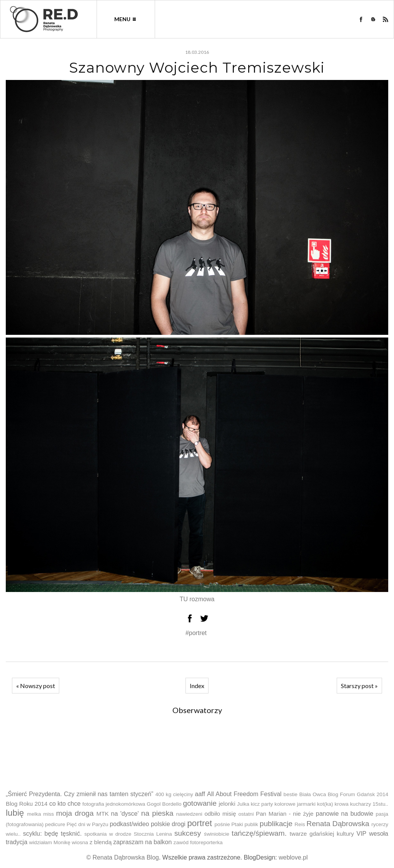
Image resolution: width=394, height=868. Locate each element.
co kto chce (65, 804)
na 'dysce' (125, 814)
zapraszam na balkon (142, 842)
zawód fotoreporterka (198, 842)
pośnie (222, 824)
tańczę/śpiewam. (259, 833)
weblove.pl (293, 857)
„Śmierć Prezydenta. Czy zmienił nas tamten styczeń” (79, 794)
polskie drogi (168, 824)
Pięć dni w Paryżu (87, 824)
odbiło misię (220, 814)
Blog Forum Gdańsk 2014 (358, 794)
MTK (103, 814)
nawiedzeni (189, 814)
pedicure (55, 824)
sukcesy (188, 833)
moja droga (75, 813)
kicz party (262, 804)
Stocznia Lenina (153, 834)
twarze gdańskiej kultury (322, 834)
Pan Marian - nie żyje (285, 814)
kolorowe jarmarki (295, 804)
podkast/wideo (129, 824)
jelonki (227, 804)
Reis (300, 824)
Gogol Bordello (164, 804)
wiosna (80, 842)
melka (34, 814)
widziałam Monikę (49, 842)
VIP (361, 834)
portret (200, 823)
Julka (243, 804)
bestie (290, 794)
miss (48, 814)
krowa (342, 804)
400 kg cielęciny (174, 794)
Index (197, 686)
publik (251, 824)
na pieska (157, 813)
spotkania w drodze (108, 834)
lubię (15, 813)
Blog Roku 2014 (27, 804)
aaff (200, 794)
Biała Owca (313, 794)
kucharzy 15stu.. (369, 804)
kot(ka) (325, 804)
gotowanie (200, 803)
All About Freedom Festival (244, 794)
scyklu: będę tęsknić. (53, 834)
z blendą (101, 842)
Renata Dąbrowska (338, 824)
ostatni (246, 814)
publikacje (276, 824)
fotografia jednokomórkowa (114, 804)
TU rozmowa (197, 599)
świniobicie (217, 834)
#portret (196, 633)
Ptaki (237, 824)
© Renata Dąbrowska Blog (123, 857)
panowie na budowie (345, 814)
